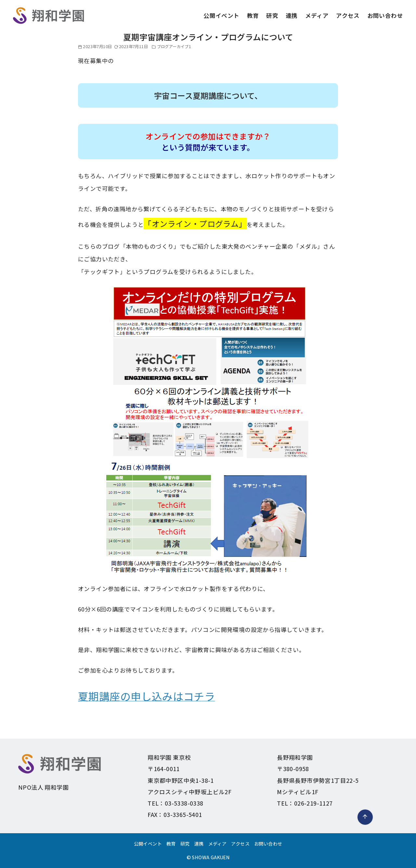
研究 (272, 15)
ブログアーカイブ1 (174, 46)
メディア (317, 15)
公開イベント (221, 15)
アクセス (348, 15)
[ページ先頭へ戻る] (365, 817)
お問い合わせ (385, 15)
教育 (253, 15)
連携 (292, 15)
